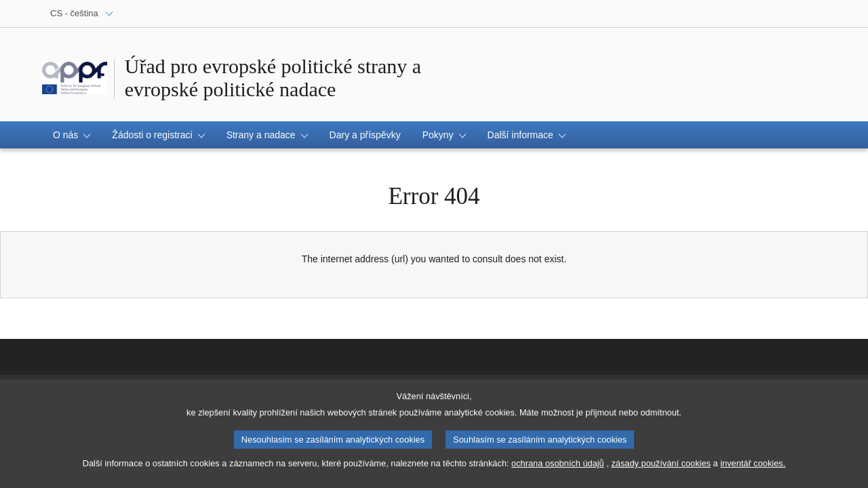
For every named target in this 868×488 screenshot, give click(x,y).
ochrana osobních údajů (558, 463)
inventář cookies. (753, 463)
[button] (72, 135)
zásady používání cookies (661, 463)
